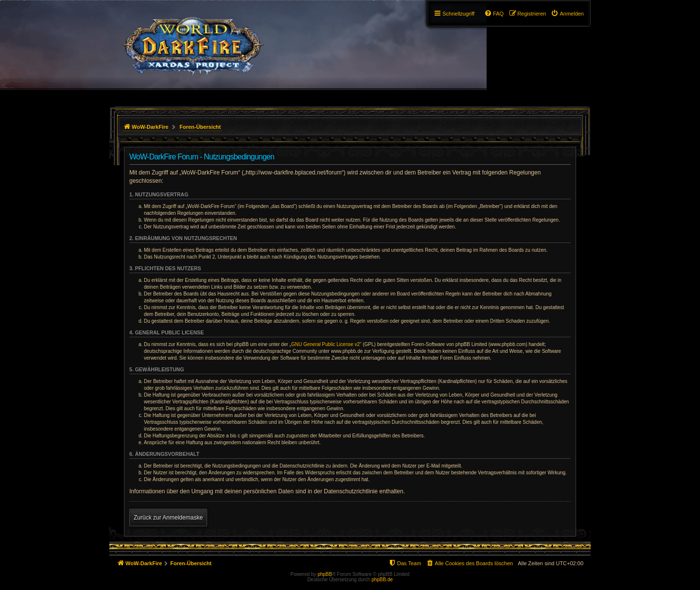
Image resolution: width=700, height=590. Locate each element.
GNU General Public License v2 (325, 344)
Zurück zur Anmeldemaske (168, 518)
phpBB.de (382, 580)
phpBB (325, 574)
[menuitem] (567, 14)
